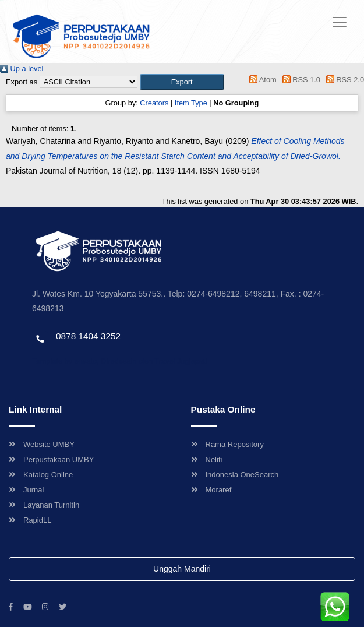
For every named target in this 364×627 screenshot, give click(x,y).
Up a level (22, 68)
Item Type (191, 103)
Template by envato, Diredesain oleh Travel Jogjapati (119, 361)
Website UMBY (42, 444)
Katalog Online (41, 475)
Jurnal (26, 490)
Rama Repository (227, 444)
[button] (182, 82)
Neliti (207, 459)
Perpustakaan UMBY (51, 459)
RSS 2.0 (343, 80)
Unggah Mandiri (182, 569)
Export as (22, 82)
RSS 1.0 (299, 80)
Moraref (211, 490)
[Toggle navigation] (340, 22)
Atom (261, 80)
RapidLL (30, 520)
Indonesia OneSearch (235, 475)
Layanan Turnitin (44, 505)
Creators (154, 103)
